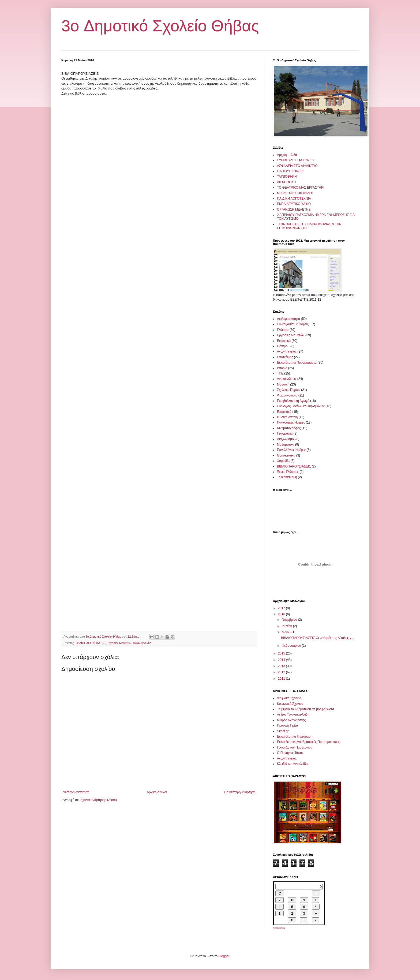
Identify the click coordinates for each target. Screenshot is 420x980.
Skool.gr (283, 731)
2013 (282, 666)
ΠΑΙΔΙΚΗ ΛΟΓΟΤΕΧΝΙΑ (294, 199)
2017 (282, 608)
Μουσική (283, 384)
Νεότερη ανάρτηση (76, 792)
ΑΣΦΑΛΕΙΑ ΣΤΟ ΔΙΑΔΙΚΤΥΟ (297, 166)
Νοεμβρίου (290, 620)
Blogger (224, 956)
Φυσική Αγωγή (287, 417)
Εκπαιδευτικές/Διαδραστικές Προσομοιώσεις (308, 742)
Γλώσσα (283, 330)
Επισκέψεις (285, 357)
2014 (282, 660)
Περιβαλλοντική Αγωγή (293, 401)
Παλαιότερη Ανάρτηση (240, 792)
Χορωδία (283, 461)
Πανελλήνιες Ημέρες (291, 450)
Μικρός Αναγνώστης (291, 720)
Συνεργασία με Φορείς (293, 324)
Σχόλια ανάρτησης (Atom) (99, 800)
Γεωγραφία (285, 433)
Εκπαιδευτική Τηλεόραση (295, 736)
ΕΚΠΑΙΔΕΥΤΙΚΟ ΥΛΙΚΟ (294, 204)
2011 (282, 679)
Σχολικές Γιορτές (289, 390)
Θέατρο (282, 346)
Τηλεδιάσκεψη (287, 477)
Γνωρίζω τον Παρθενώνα (295, 747)
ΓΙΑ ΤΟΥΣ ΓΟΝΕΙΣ (290, 171)
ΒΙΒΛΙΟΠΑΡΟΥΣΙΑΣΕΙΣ (90, 643)
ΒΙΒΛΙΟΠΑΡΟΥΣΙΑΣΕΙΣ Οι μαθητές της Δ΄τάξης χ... (318, 638)
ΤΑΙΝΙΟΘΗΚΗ (287, 177)
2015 (282, 653)
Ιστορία (282, 368)
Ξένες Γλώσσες (288, 472)
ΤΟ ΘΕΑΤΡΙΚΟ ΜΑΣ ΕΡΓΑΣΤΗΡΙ (301, 188)
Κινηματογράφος (289, 428)
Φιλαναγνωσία (142, 643)
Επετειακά (284, 412)
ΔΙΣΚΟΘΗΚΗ (286, 182)
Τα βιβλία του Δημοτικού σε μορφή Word (305, 709)
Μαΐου (287, 632)
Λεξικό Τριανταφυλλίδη (293, 715)
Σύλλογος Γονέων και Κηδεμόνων (301, 406)
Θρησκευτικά (286, 455)
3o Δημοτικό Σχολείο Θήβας (160, 26)
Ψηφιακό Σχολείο (289, 698)
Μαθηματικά (286, 444)
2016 (282, 614)
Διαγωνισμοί (286, 439)
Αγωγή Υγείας (287, 351)
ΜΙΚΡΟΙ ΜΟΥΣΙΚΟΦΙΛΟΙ (295, 193)
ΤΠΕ (280, 373)
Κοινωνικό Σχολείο (290, 704)
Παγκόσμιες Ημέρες (291, 422)
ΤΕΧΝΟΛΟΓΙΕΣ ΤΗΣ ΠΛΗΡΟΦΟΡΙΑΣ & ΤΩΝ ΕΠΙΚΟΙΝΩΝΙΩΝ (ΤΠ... (309, 226)
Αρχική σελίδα (157, 792)
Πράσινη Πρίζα (287, 725)
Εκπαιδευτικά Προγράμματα (297, 362)
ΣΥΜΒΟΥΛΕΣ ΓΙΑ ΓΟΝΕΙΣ (296, 160)
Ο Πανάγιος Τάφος (290, 753)
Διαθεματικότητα (288, 319)
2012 (282, 672)
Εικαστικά (284, 341)
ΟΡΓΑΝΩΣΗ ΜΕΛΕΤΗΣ (294, 210)
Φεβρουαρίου (292, 646)
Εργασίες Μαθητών (119, 643)
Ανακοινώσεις (287, 379)
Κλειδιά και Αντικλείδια (293, 764)
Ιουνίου (287, 626)
